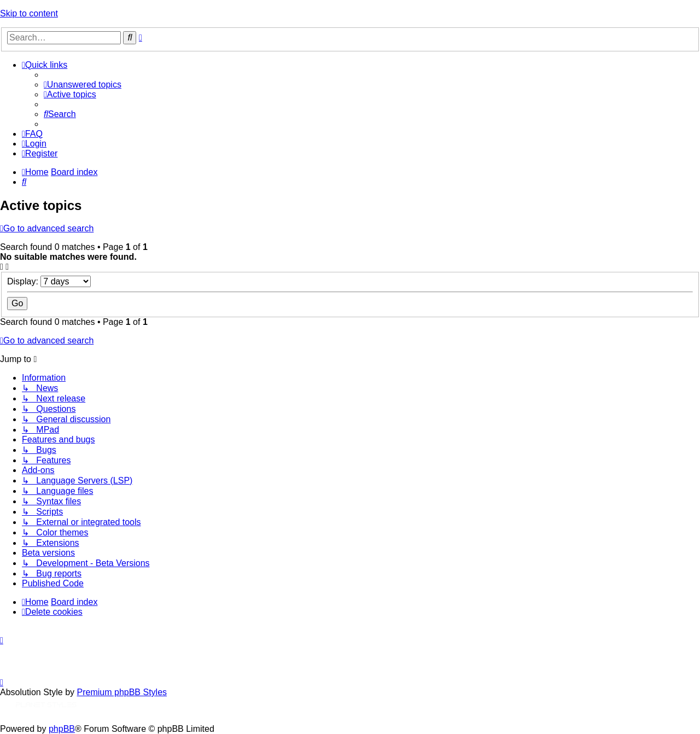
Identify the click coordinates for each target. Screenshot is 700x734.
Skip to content (29, 13)
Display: (49, 281)
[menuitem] (83, 85)
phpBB (62, 729)
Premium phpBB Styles (122, 692)
